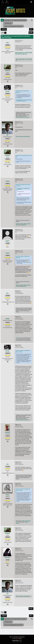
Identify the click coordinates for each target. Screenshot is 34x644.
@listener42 (24, 225)
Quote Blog (21, 224)
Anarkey (7, 495)
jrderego (7, 91)
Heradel (7, 319)
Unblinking (7, 432)
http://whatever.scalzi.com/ (21, 54)
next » (31, 29)
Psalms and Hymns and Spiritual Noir (23, 137)
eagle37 (7, 241)
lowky (7, 43)
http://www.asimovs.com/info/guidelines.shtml (25, 100)
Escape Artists (15, 640)
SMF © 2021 (16, 637)
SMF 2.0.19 (11, 637)
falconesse (7, 557)
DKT (7, 135)
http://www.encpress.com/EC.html (22, 117)
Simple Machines (21, 637)
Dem (7, 293)
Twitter (18, 338)
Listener (7, 181)
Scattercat (7, 71)
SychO (21, 638)
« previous (4, 29)
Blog (17, 224)
